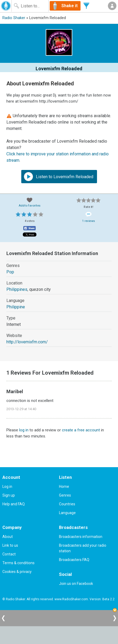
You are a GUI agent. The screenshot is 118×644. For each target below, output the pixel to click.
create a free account (81, 430)
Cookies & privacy (17, 572)
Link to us (10, 545)
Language (67, 513)
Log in (7, 487)
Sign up (9, 495)
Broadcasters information (81, 537)
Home (64, 487)
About (8, 537)
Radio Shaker (14, 18)
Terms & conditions (18, 563)
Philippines (17, 289)
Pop (10, 272)
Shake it (69, 6)
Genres (65, 495)
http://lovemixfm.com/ (27, 342)
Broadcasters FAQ (74, 560)
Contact (9, 554)
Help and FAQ (14, 504)
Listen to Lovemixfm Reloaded (59, 177)
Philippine (16, 307)
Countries (67, 504)
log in (24, 430)
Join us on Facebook (76, 584)
